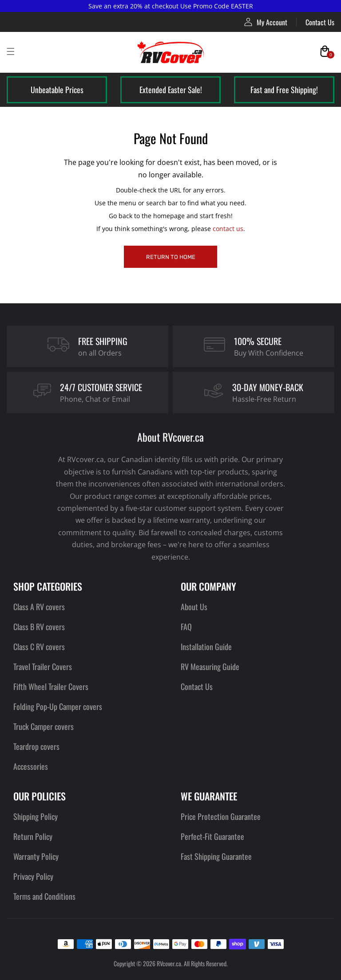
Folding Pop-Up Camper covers (58, 706)
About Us (194, 607)
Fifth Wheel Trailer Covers (51, 686)
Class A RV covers (39, 607)
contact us (228, 229)
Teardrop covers (36, 746)
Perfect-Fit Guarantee (212, 836)
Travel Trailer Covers (43, 666)
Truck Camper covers (44, 726)
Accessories (31, 766)
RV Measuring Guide (210, 666)
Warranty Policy (36, 856)
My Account (266, 22)
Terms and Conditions (44, 896)
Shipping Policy (36, 816)
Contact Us (320, 22)
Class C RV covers (39, 647)
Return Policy (33, 836)
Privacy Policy (33, 876)
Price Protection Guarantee (221, 816)
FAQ (186, 627)
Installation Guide (206, 647)
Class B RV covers (39, 627)
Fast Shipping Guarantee (216, 856)
